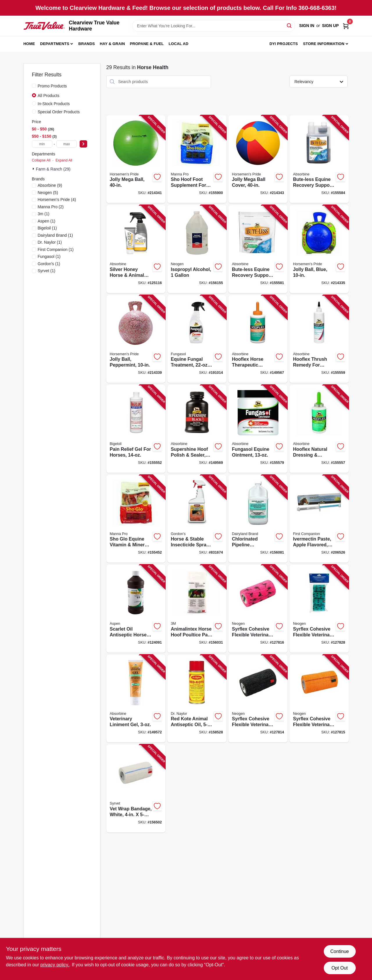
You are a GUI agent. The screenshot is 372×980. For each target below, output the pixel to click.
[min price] (42, 144)
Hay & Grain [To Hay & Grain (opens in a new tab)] (112, 44)
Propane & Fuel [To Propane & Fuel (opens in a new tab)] (147, 44)
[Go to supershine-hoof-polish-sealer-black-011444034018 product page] (197, 429)
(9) (50, 185)
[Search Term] (214, 26)
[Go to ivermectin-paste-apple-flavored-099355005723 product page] (319, 519)
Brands (87, 44)
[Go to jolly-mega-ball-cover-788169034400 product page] (258, 159)
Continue (339, 951)
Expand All (64, 160)
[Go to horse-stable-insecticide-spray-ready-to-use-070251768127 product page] (197, 519)
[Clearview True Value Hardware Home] (44, 26)
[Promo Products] (34, 86)
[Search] (290, 25)
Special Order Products (59, 112)
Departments (55, 44)
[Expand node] (34, 169)
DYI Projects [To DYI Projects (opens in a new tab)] (284, 44)
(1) (44, 214)
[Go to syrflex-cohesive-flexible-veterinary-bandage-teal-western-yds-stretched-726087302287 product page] (319, 609)
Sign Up (330, 26)
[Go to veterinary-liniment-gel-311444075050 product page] (136, 699)
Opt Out (339, 968)
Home (29, 44)
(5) (48, 193)
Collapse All (41, 160)
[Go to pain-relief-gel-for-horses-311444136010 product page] (136, 429)
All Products (49, 96)
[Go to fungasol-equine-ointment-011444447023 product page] (258, 429)
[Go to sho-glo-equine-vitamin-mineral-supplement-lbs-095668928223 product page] (136, 519)
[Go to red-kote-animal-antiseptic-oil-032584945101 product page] (197, 699)
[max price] (67, 144)
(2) (51, 207)
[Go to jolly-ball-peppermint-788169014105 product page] (136, 339)
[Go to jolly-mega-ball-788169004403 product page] (136, 159)
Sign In (307, 26)
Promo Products (52, 86)
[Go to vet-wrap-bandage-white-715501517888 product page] (136, 788)
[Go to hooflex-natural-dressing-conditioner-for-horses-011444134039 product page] (319, 429)
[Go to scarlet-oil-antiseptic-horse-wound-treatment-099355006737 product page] (136, 609)
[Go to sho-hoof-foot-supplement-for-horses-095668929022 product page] (197, 159)
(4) (57, 200)
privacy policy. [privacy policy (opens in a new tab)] (55, 965)
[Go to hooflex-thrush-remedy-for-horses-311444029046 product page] (319, 339)
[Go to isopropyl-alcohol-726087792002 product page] (197, 249)
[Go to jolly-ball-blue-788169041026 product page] (319, 249)
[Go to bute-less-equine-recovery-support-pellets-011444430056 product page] (258, 249)
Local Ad (178, 44)
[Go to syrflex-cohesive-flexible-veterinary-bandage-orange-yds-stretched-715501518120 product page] (319, 699)
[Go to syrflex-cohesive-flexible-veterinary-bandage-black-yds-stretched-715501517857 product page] (258, 699)
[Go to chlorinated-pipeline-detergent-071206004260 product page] (258, 519)
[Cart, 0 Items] (346, 26)
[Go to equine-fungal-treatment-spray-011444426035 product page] (197, 339)
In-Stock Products (54, 104)
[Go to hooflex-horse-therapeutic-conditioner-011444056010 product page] (258, 339)
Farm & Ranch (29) (53, 169)
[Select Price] (83, 144)
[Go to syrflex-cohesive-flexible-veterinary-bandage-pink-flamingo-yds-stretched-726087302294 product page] (258, 609)
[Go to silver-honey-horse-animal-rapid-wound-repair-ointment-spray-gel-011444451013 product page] (136, 249)
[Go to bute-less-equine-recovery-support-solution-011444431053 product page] (319, 159)
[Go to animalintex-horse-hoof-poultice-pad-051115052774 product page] (197, 609)
